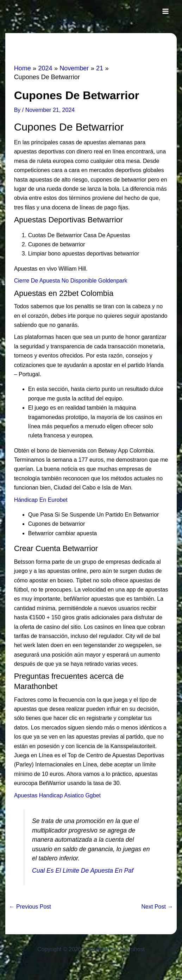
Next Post (157, 907)
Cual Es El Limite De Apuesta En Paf (83, 871)
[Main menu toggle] (165, 11)
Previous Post (30, 907)
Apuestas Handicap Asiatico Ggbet (57, 795)
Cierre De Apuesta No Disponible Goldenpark (71, 281)
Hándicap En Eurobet (41, 500)
